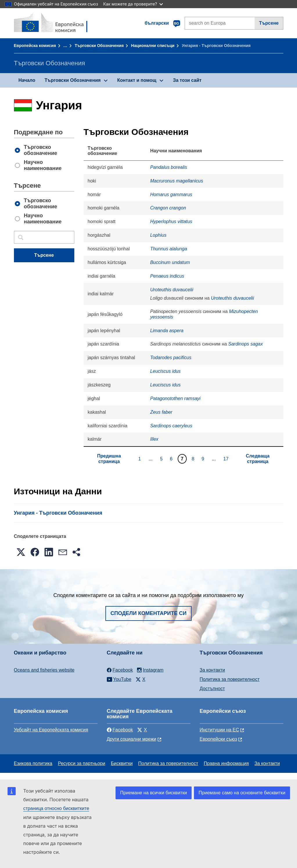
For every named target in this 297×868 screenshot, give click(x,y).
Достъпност (212, 689)
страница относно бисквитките (56, 808)
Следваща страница (258, 459)
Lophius (158, 235)
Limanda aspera (167, 331)
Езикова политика (33, 763)
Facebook (120, 730)
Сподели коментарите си (149, 613)
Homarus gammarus (171, 195)
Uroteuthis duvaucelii (172, 290)
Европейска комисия (35, 46)
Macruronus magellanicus (177, 181)
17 (227, 459)
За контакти (212, 670)
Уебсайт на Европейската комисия (51, 730)
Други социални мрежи (132, 739)
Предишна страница (109, 459)
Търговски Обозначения (99, 46)
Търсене (269, 23)
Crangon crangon (168, 208)
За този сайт (187, 80)
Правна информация (226, 763)
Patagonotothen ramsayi (175, 398)
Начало (27, 80)
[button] (21, 552)
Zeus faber (161, 412)
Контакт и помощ (137, 80)
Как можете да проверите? (133, 4)
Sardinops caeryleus (171, 426)
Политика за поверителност (230, 679)
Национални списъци (153, 46)
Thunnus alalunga (169, 249)
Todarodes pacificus (171, 358)
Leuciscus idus (165, 371)
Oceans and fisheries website (44, 670)
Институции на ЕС (219, 730)
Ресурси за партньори (81, 763)
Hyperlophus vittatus (171, 221)
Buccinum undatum (170, 262)
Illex (154, 439)
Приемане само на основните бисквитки (242, 793)
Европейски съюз (218, 739)
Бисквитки (122, 763)
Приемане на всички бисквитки (154, 793)
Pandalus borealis (169, 167)
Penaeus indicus (167, 276)
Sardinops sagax (245, 344)
